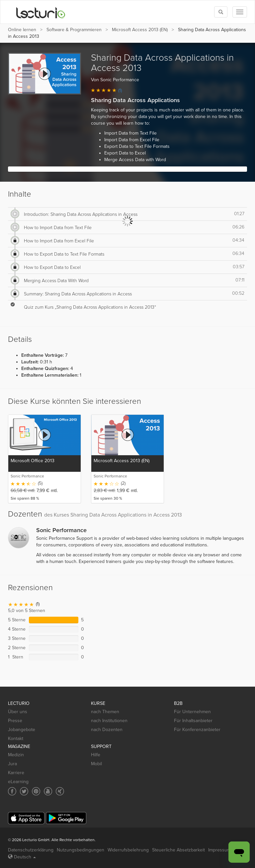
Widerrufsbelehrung (128, 850)
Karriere (16, 773)
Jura (12, 764)
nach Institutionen (109, 721)
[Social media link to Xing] (60, 791)
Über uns (18, 712)
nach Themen (105, 712)
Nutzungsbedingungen (81, 850)
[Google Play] (66, 818)
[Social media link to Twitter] (24, 791)
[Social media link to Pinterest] (36, 791)
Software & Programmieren (74, 30)
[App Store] (26, 818)
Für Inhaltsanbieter (193, 721)
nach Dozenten (107, 730)
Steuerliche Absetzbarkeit (178, 850)
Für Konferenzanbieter (197, 730)
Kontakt (16, 739)
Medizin (16, 755)
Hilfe (96, 755)
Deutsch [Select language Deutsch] (22, 857)
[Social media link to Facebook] (12, 791)
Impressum (219, 850)
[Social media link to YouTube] (48, 791)
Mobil (96, 764)
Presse (15, 721)
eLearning (18, 782)
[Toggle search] (221, 12)
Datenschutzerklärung (31, 850)
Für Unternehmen (192, 712)
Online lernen (22, 30)
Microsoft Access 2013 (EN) (140, 30)
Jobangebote (22, 730)
